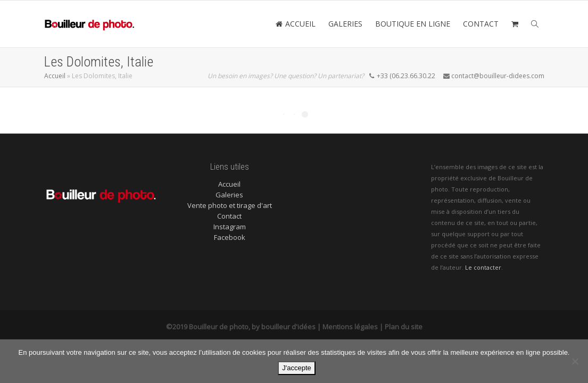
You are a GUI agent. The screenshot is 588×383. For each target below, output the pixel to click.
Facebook (230, 237)
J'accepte (297, 368)
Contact (229, 216)
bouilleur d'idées (288, 327)
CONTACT (481, 24)
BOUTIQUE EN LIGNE (413, 24)
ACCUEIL (296, 24)
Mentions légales (350, 327)
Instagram (230, 227)
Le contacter (483, 267)
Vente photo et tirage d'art (230, 205)
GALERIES (345, 24)
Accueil (55, 76)
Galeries (229, 195)
